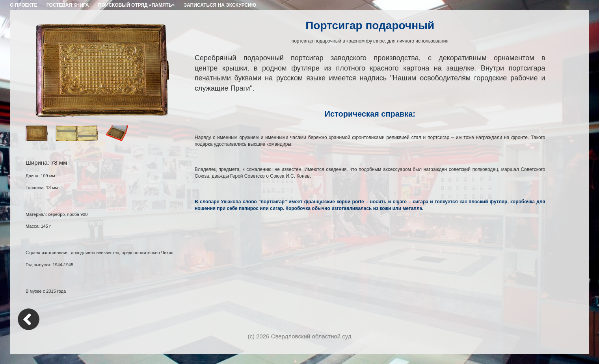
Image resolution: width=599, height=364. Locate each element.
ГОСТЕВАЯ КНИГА (68, 5)
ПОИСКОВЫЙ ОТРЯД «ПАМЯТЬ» (136, 5)
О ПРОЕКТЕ (23, 5)
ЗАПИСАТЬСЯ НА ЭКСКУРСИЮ (220, 5)
